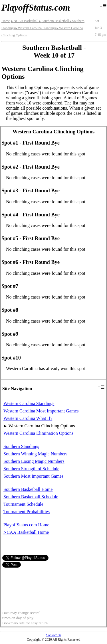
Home (6, 21)
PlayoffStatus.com (36, 7)
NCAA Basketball (24, 21)
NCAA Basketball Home (26, 532)
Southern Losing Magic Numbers (34, 461)
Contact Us (53, 635)
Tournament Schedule (23, 504)
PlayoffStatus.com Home (26, 525)
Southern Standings (21, 446)
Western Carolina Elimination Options (38, 433)
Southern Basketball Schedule (31, 497)
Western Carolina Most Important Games (41, 411)
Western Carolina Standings (35, 28)
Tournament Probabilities (27, 512)
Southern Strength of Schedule (31, 469)
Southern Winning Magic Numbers (35, 454)
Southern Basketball (54, 21)
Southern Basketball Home (28, 489)
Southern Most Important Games (33, 476)
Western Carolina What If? (28, 418)
